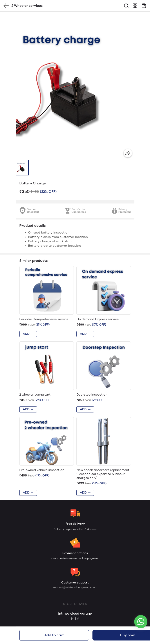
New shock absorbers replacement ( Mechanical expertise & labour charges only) (103, 474)
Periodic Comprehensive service (44, 319)
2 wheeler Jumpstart (35, 395)
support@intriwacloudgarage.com (75, 587)
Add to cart (54, 635)
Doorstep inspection (92, 395)
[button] (22, 168)
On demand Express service (98, 319)
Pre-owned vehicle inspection (42, 470)
